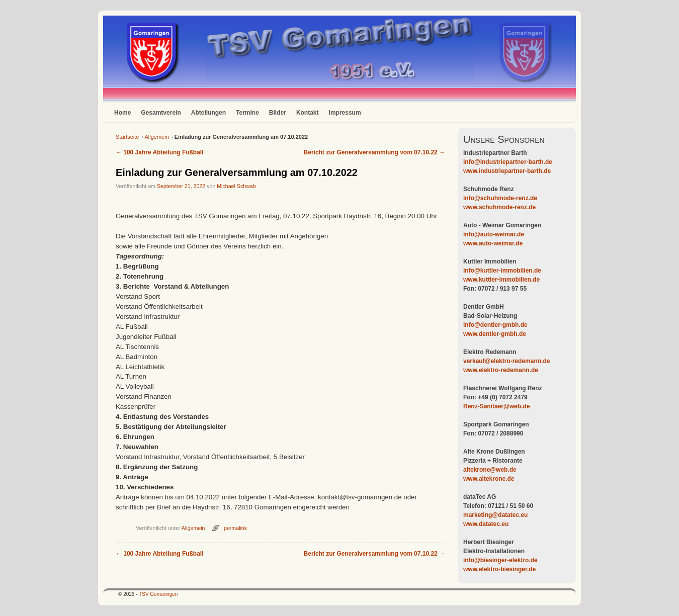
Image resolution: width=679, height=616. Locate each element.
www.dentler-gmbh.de (495, 334)
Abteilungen (208, 113)
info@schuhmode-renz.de (500, 198)
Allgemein (156, 137)
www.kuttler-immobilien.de (501, 280)
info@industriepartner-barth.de (508, 162)
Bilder (278, 113)
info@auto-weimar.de (494, 234)
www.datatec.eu (486, 524)
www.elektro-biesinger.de (499, 569)
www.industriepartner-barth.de (507, 171)
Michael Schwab (236, 186)
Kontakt (308, 113)
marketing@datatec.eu (495, 515)
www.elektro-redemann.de (501, 370)
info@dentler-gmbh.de (495, 325)
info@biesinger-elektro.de (500, 560)
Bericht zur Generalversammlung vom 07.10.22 (374, 152)
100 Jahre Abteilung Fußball (159, 152)
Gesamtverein (161, 113)
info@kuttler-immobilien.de (502, 271)
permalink (235, 528)
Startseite (127, 137)
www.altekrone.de (489, 479)
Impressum (345, 113)
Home (122, 113)
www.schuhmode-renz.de (499, 207)
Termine (247, 113)
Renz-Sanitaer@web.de (496, 406)
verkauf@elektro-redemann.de (506, 361)
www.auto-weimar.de (493, 243)
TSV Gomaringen (158, 594)
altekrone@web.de (490, 470)
